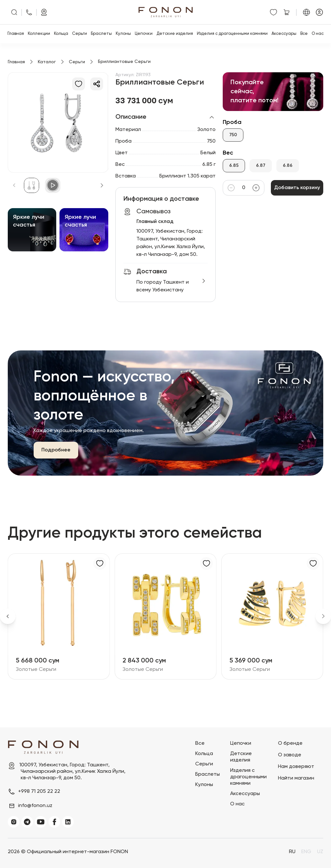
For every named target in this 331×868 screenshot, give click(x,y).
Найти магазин (296, 778)
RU (292, 852)
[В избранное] (79, 84)
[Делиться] (97, 84)
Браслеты (101, 34)
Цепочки (144, 34)
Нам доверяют (296, 767)
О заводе (290, 755)
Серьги (80, 34)
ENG (306, 852)
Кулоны (123, 34)
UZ (320, 852)
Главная (16, 34)
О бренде (290, 743)
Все (304, 34)
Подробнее (56, 450)
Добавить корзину (297, 188)
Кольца (61, 34)
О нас (318, 34)
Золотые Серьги (36, 670)
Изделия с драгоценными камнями (232, 34)
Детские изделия (175, 34)
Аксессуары (284, 34)
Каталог (47, 62)
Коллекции (39, 34)
